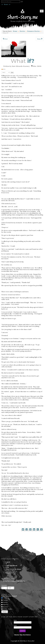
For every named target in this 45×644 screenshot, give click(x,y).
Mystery (6, 605)
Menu (42, 11)
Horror (5, 602)
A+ (10, 4)
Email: (15, 625)
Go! (22, 2)
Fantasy (5, 600)
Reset (6, 4)
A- (2, 4)
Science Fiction (8, 609)
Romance (6, 607)
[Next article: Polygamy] (40, 39)
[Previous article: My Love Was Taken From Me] (5, 39)
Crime (5, 598)
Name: (15, 620)
